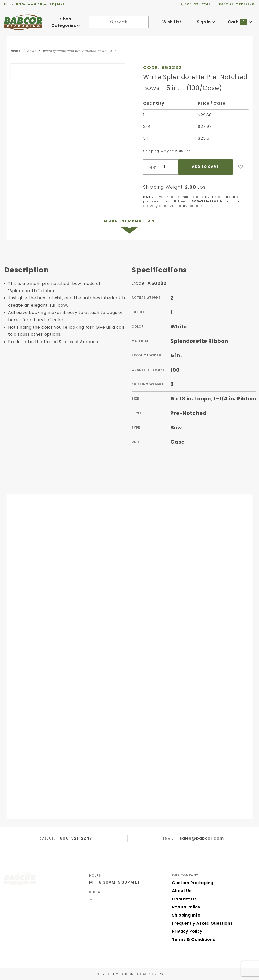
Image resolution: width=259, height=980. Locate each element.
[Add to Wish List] (241, 166)
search (119, 22)
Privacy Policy (186, 931)
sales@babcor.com (202, 838)
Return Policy (186, 907)
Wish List (172, 22)
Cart (240, 22)
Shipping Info (186, 915)
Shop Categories (66, 22)
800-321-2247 (76, 838)
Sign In (206, 22)
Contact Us (183, 899)
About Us (181, 891)
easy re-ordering (237, 4)
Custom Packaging (191, 882)
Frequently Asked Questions (201, 923)
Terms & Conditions (192, 939)
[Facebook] (91, 899)
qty (152, 166)
